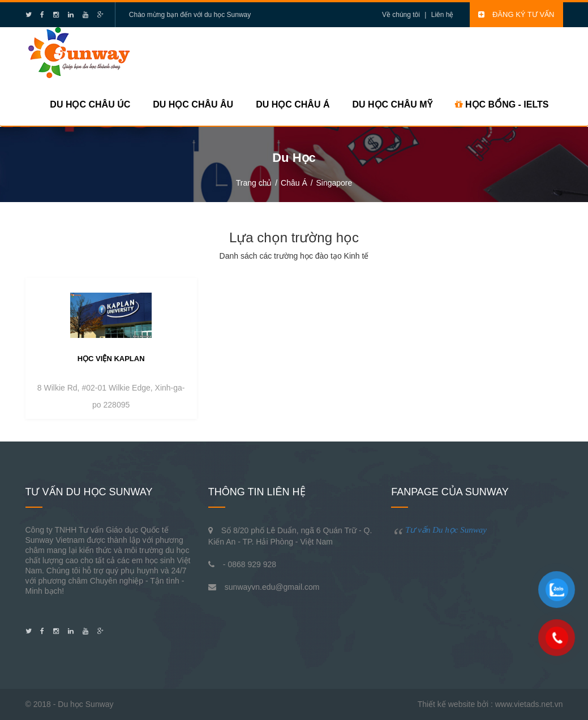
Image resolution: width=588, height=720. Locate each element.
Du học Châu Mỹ (392, 104)
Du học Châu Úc (90, 104)
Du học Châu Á (293, 104)
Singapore (334, 183)
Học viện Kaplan (111, 359)
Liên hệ (443, 15)
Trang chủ (254, 183)
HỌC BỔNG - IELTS (502, 104)
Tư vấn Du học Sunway (446, 530)
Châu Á (294, 183)
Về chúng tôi (401, 15)
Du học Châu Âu (193, 104)
